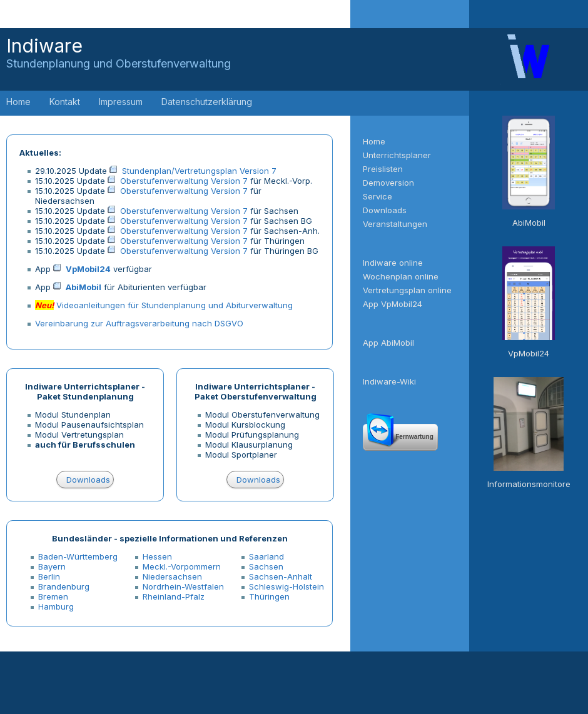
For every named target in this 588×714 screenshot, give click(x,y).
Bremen (53, 596)
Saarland (266, 556)
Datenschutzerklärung (207, 102)
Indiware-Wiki (389, 381)
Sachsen (266, 566)
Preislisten (383, 169)
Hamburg (56, 606)
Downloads (88, 480)
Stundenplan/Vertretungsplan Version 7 (199, 171)
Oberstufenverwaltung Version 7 (184, 181)
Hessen (157, 556)
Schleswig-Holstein (286, 586)
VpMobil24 (88, 269)
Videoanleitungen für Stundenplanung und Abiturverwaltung (175, 305)
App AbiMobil (388, 343)
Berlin (49, 576)
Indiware (119, 52)
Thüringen (269, 596)
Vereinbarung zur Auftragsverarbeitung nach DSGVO (139, 323)
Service (378, 196)
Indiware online (393, 263)
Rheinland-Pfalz (174, 596)
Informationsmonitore (529, 484)
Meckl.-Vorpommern (182, 566)
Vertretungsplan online (407, 290)
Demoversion (388, 183)
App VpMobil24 (393, 304)
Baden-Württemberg (78, 556)
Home (18, 102)
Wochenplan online (401, 276)
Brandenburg (64, 586)
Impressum (121, 102)
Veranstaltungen (395, 224)
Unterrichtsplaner (397, 155)
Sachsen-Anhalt (281, 576)
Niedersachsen (172, 576)
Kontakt (65, 102)
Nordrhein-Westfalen (183, 586)
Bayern (52, 566)
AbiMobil (84, 287)
